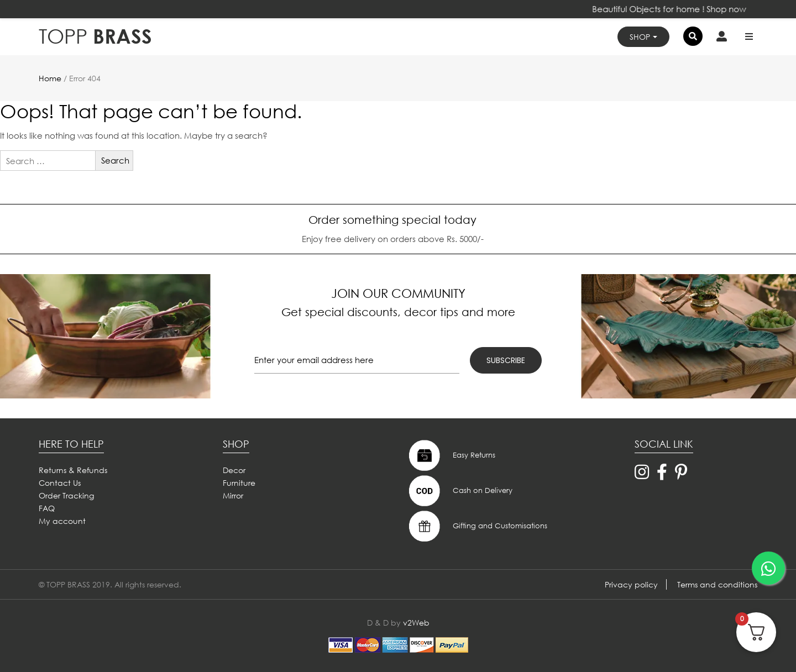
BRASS (95, 36)
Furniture (239, 483)
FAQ (47, 508)
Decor (234, 470)
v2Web (416, 623)
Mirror (233, 495)
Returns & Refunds (73, 470)
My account (62, 521)
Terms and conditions (717, 584)
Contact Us (60, 483)
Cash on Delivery (459, 491)
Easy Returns (451, 455)
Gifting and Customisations (477, 526)
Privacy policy (631, 584)
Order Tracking (66, 495)
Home (50, 78)
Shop (640, 37)
